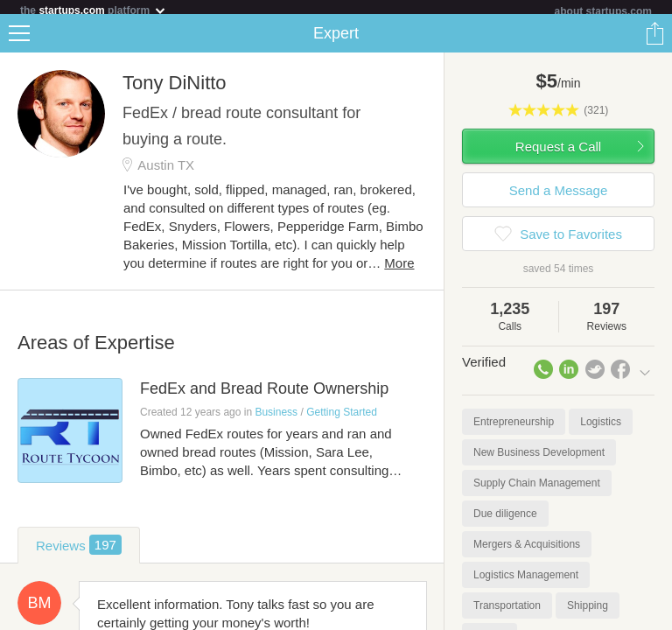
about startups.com (603, 11)
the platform (94, 10)
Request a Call (558, 154)
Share (654, 40)
